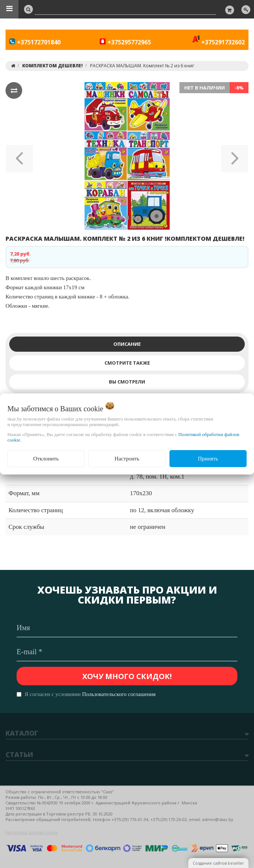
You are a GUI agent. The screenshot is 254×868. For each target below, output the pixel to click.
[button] (19, 156)
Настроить (127, 459)
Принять (208, 459)
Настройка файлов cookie (32, 832)
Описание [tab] (127, 344)
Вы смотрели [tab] (127, 382)
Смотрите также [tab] (127, 363)
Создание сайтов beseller (218, 863)
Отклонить (46, 459)
